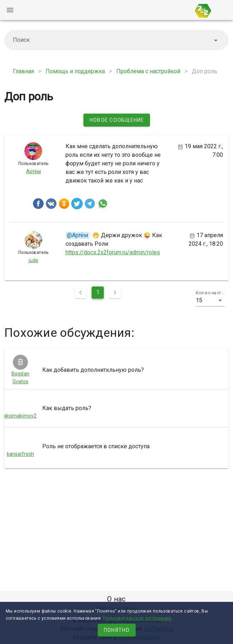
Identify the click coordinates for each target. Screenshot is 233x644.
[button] (210, 300)
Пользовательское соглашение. (138, 618)
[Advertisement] (117, 531)
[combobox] (117, 40)
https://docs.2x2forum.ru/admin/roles (113, 252)
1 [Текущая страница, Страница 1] (98, 292)
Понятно (117, 630)
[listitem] (117, 370)
